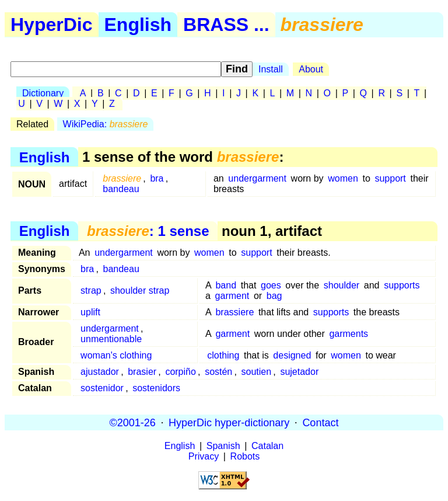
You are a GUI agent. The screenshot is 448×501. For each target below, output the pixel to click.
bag (274, 296)
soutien (257, 372)
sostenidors (156, 388)
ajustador (100, 372)
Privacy (204, 456)
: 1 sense (148, 231)
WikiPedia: (106, 124)
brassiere (235, 312)
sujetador (299, 372)
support (390, 178)
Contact (320, 422)
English (138, 25)
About (311, 69)
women (343, 178)
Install (271, 69)
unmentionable (111, 339)
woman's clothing (116, 355)
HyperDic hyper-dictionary (229, 422)
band (226, 285)
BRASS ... (226, 25)
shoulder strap (140, 290)
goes (271, 285)
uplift (90, 312)
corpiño (180, 372)
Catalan (267, 446)
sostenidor (102, 388)
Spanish (223, 446)
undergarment (257, 178)
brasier (142, 372)
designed (292, 355)
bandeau (121, 189)
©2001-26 (133, 422)
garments (349, 334)
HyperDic (52, 25)
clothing (223, 355)
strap (91, 290)
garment (232, 296)
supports (402, 285)
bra (157, 178)
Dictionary (43, 93)
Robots (245, 456)
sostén (218, 372)
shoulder (342, 285)
